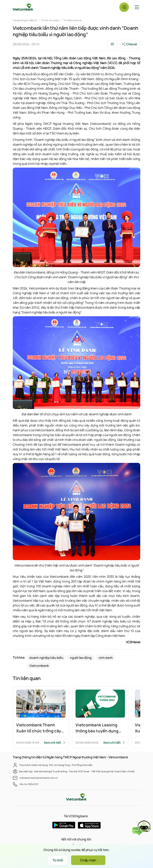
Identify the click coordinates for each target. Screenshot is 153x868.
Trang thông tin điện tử (25, 20)
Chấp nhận (88, 860)
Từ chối (58, 860)
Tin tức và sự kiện (50, 20)
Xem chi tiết (52, 743)
